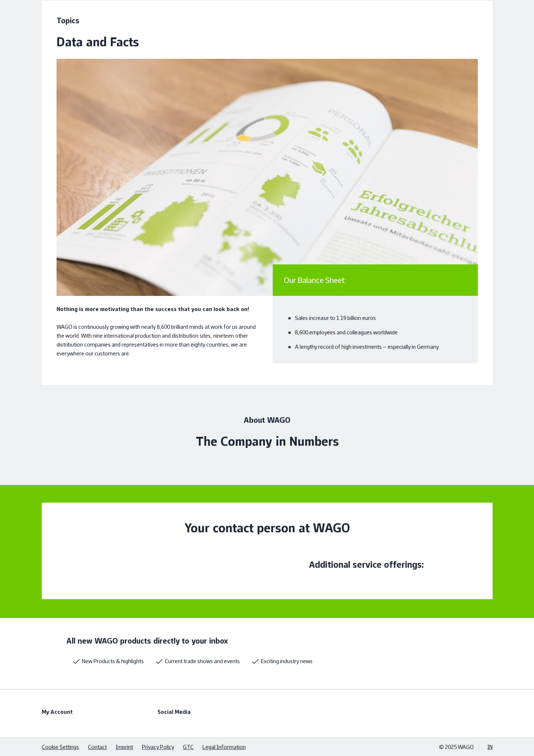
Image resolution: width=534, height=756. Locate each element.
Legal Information (224, 747)
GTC (188, 747)
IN (490, 747)
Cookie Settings (60, 747)
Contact (97, 747)
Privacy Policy (158, 747)
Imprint (124, 747)
